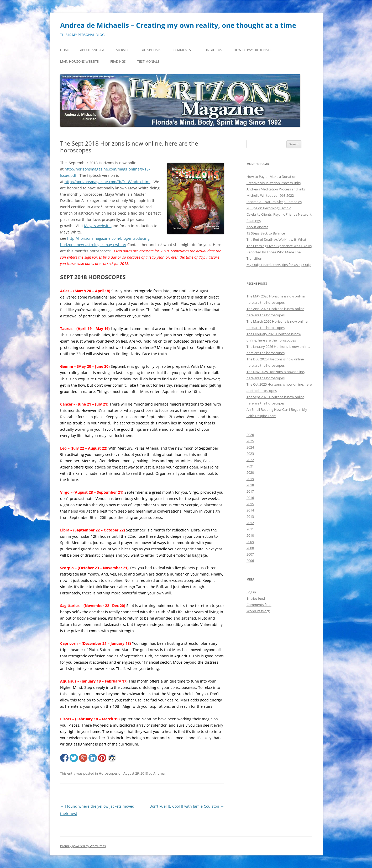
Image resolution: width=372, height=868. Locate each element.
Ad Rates (123, 50)
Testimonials (148, 62)
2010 (250, 535)
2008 (250, 548)
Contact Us (212, 50)
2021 (250, 466)
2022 (250, 460)
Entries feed (256, 598)
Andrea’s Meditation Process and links (276, 189)
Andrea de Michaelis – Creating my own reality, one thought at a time (178, 25)
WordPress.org (258, 611)
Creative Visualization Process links (274, 183)
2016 (250, 498)
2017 (250, 491)
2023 (250, 454)
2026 (250, 435)
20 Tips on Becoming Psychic (269, 208)
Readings (118, 62)
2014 (250, 510)
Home (65, 50)
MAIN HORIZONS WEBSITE (79, 62)
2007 (250, 554)
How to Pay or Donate (253, 50)
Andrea (159, 773)
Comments (182, 50)
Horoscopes (108, 773)
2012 (250, 523)
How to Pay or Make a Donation (271, 177)
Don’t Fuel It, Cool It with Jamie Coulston (187, 806)
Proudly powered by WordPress (83, 846)
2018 (250, 485)
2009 (250, 542)
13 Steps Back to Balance (266, 233)
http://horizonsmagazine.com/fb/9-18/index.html (108, 182)
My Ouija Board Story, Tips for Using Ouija (279, 265)
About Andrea (92, 50)
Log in (251, 592)
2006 (250, 561)
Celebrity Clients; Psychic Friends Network (279, 214)
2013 (250, 516)
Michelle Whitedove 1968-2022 (270, 195)
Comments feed (259, 605)
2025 (250, 441)
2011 (250, 529)
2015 (250, 504)
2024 (250, 447)
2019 (250, 479)
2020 (250, 472)
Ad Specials (152, 50)
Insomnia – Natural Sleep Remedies (274, 202)
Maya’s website (98, 226)
